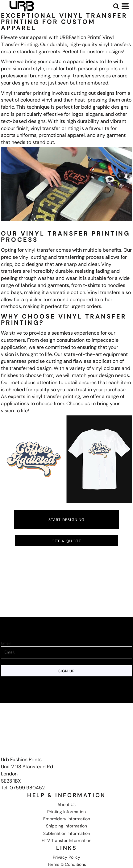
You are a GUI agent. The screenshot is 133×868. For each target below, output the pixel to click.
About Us (66, 805)
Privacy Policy (66, 857)
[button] (116, 6)
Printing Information (66, 812)
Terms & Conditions (67, 864)
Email (6, 643)
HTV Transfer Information (66, 840)
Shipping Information (66, 826)
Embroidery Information (67, 819)
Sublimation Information (67, 833)
